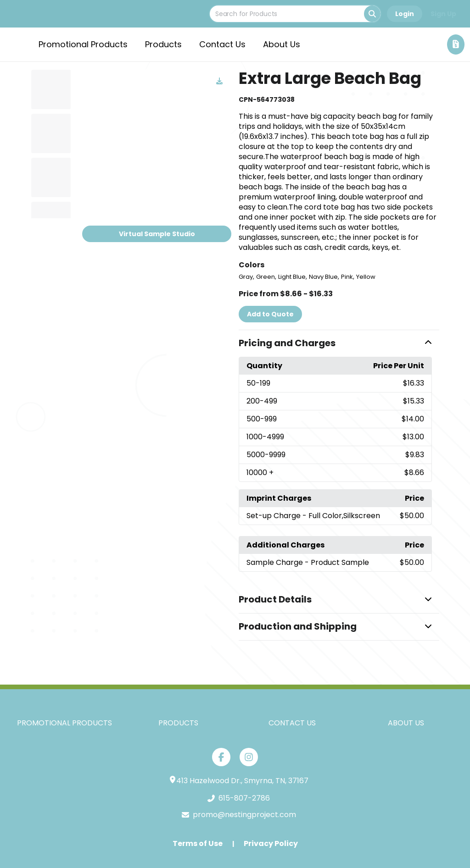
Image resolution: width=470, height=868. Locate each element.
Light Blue (292, 277)
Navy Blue (323, 277)
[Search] (372, 14)
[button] (339, 343)
